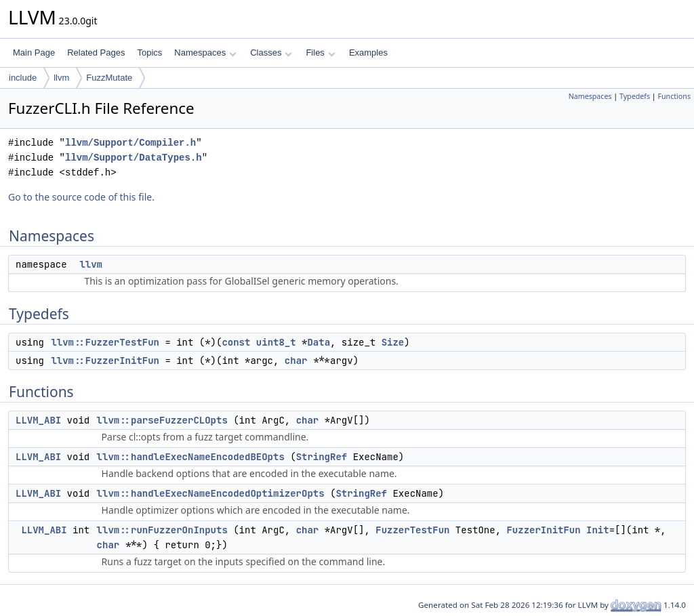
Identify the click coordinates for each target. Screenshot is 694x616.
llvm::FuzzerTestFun (105, 342)
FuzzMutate (109, 78)
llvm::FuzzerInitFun (105, 361)
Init (598, 530)
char (296, 361)
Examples (368, 53)
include (23, 78)
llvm (61, 78)
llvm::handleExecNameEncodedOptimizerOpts (211, 493)
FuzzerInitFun (543, 530)
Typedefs (635, 96)
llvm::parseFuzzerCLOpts (162, 420)
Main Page (34, 53)
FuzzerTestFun (412, 530)
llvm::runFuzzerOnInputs (162, 530)
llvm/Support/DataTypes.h (134, 158)
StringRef (322, 457)
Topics (149, 53)
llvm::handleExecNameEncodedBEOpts (191, 457)
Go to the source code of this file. (81, 197)
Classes (271, 53)
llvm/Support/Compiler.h (130, 143)
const (236, 342)
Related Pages (96, 53)
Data (319, 342)
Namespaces (205, 53)
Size (393, 342)
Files (320, 53)
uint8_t (276, 342)
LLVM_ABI (38, 420)
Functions (674, 96)
